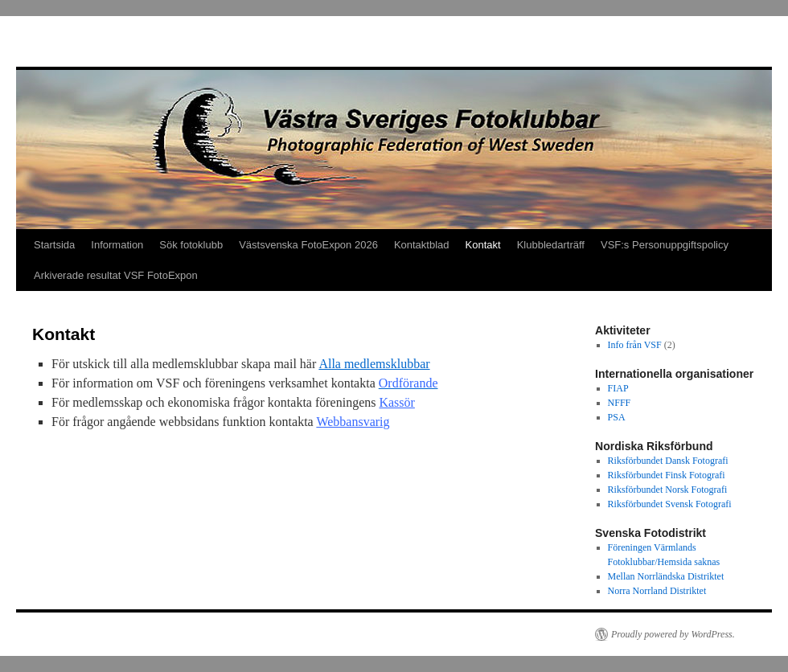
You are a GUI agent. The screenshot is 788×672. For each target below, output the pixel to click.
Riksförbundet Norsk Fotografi (668, 490)
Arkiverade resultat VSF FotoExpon (116, 275)
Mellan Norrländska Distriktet (666, 576)
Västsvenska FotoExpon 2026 (308, 245)
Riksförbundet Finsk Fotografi (667, 475)
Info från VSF (635, 345)
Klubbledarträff (551, 245)
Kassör (396, 402)
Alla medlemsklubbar (374, 364)
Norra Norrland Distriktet (657, 591)
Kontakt (483, 245)
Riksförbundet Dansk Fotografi (668, 461)
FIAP (618, 388)
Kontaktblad (422, 245)
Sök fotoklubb (191, 245)
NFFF (620, 403)
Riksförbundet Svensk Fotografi (670, 504)
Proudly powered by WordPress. (673, 634)
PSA (617, 417)
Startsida (54, 245)
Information (117, 245)
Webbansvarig (353, 422)
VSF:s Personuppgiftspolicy (665, 245)
